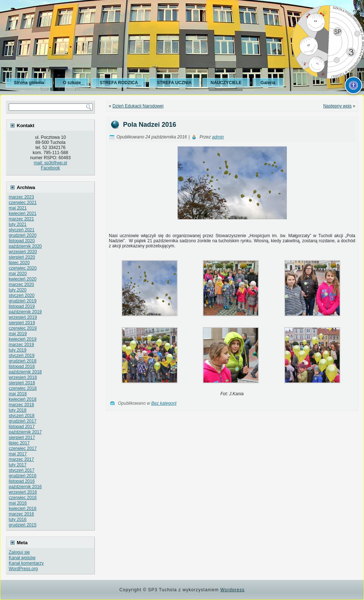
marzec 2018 (21, 405)
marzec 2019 (21, 345)
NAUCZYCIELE (226, 83)
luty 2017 (18, 465)
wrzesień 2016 (23, 492)
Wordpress (232, 590)
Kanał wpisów (22, 558)
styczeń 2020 (22, 295)
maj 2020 (18, 274)
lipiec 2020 (19, 263)
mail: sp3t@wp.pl (51, 163)
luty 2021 (18, 224)
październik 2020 (25, 246)
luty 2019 (18, 350)
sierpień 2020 (22, 257)
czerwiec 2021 (23, 203)
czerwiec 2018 (23, 388)
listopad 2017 (22, 427)
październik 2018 (25, 372)
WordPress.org (23, 569)
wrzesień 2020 (23, 252)
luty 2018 (18, 410)
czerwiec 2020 (23, 268)
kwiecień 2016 (23, 509)
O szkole (72, 83)
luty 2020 (18, 290)
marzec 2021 (21, 219)
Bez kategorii (164, 403)
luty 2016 (18, 519)
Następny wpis (337, 106)
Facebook (50, 168)
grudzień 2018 (23, 361)
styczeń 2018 (22, 416)
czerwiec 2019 (23, 328)
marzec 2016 (21, 514)
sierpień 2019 (22, 323)
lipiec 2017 (19, 443)
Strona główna (29, 83)
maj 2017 (18, 454)
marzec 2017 (21, 459)
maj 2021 (18, 208)
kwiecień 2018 (23, 399)
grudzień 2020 (23, 235)
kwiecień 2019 (23, 339)
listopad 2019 (22, 306)
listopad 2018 (22, 366)
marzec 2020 (21, 285)
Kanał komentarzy (26, 563)
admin (218, 137)
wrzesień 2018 (23, 377)
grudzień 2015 (23, 525)
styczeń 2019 (22, 356)
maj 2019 (18, 334)
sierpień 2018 (22, 383)
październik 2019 (25, 312)
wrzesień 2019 (23, 317)
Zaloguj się (19, 552)
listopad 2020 (22, 241)
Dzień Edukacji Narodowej (138, 106)
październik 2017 (25, 432)
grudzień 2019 (23, 301)
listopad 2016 (22, 481)
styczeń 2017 (22, 470)
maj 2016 (18, 503)
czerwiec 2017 (23, 448)
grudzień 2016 (23, 476)
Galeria (268, 83)
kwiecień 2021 (23, 213)
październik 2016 (25, 487)
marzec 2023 (21, 197)
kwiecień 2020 (23, 279)
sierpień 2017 (22, 438)
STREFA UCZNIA (174, 83)
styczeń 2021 (22, 230)
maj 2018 (18, 394)
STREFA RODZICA (119, 83)
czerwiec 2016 (23, 498)
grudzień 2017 (23, 421)
